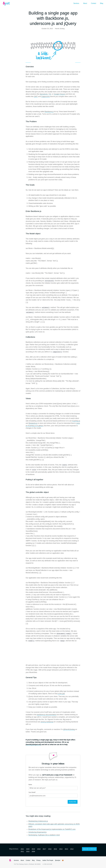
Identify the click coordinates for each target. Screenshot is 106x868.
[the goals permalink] (25, 185)
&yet (7, 4)
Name (30, 785)
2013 (66, 849)
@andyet (58, 860)
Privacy (39, 860)
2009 (33, 852)
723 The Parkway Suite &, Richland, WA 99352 (27, 864)
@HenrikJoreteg (69, 729)
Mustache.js (33, 423)
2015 (55, 849)
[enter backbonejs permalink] (25, 211)
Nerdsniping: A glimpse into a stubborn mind (44, 835)
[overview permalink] (25, 67)
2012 (72, 849)
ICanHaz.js (76, 421)
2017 (44, 849)
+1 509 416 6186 (47, 864)
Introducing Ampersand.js (37, 832)
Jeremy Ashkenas (47, 722)
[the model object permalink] (25, 234)
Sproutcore (44, 94)
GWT (36, 96)
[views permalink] (25, 398)
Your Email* (32, 792)
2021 (22, 849)
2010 (28, 852)
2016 (50, 849)
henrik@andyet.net (33, 745)
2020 (28, 849)
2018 (39, 849)
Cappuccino (45, 96)
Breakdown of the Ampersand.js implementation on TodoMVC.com (52, 829)
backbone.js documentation (47, 715)
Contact (94, 3)
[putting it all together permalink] (25, 480)
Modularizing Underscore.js (38, 821)
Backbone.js (49, 112)
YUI (50, 94)
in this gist (61, 694)
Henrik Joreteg (60, 29)
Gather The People (48, 860)
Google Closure (59, 94)
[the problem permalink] (25, 121)
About (85, 3)
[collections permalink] (25, 337)
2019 (33, 849)
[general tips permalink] (25, 677)
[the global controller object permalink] (25, 492)
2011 (22, 852)
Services (76, 3)
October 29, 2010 (47, 29)
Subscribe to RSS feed (89, 849)
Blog (102, 3)
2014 (61, 849)
